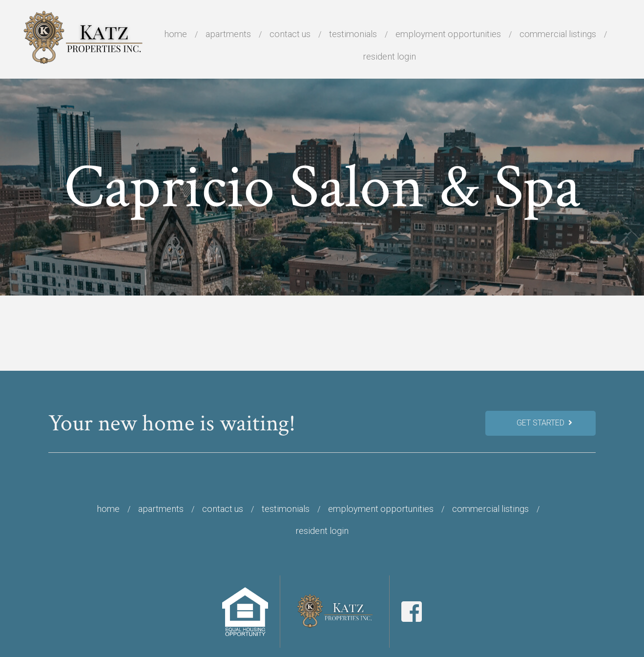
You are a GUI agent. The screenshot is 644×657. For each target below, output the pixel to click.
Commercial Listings (558, 34)
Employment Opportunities (448, 34)
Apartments (228, 34)
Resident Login (389, 56)
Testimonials (353, 34)
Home (176, 34)
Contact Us (290, 34)
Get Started (544, 423)
